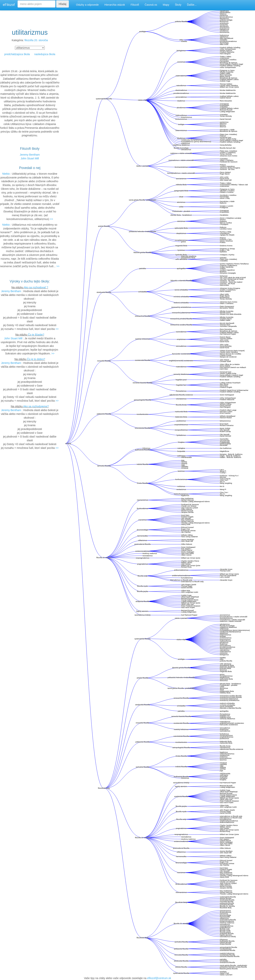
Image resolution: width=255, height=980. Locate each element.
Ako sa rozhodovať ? (36, 287)
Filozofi (135, 5)
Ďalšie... (192, 5)
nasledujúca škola (45, 54)
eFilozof (9, 5)
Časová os (151, 5)
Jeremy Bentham (30, 155)
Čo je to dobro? (36, 359)
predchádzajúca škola (17, 54)
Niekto (6, 174)
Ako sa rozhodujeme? (36, 406)
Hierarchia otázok (115, 5)
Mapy (166, 5)
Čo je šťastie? (36, 335)
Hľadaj (63, 4)
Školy (178, 5)
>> (51, 219)
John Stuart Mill (30, 158)
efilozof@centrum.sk (159, 978)
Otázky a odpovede (87, 5)
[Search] (36, 4)
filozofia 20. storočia (36, 40)
